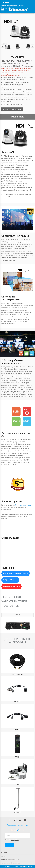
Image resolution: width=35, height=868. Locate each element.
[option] (17, 29)
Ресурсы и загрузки (11, 586)
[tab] (17, 615)
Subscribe (9, 845)
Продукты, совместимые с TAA (10, 860)
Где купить (5, 8)
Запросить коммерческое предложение (13, 5)
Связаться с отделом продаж (16, 573)
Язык (13, 8)
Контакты (4, 856)
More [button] (24, 615)
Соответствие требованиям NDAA (11, 863)
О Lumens (4, 853)
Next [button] (32, 46)
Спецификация (17, 117)
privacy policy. (15, 840)
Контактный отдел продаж (12, 109)
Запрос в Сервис (10, 580)
